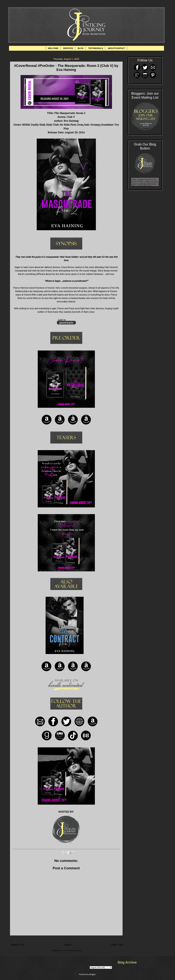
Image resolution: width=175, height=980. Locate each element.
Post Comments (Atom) (73, 950)
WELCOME (53, 48)
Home (68, 945)
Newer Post (18, 945)
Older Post (117, 945)
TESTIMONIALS (96, 48)
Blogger (92, 974)
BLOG (81, 48)
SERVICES (68, 48)
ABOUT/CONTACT (116, 48)
